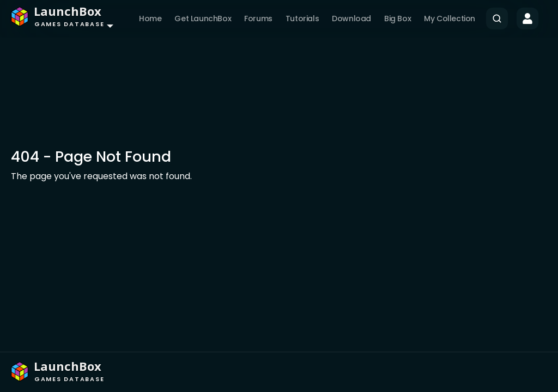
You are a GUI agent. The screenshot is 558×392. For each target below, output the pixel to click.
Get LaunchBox (203, 19)
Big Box (398, 19)
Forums (258, 19)
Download (351, 19)
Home (150, 19)
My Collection (450, 19)
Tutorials (302, 19)
